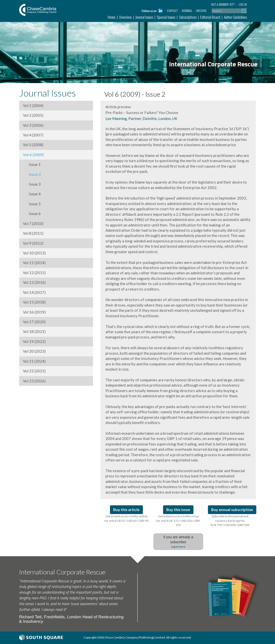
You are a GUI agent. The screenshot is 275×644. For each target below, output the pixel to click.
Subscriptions (188, 17)
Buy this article (126, 510)
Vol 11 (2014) (34, 263)
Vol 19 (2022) (34, 341)
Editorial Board (210, 17)
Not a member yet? (223, 4)
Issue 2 (32, 174)
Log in (243, 4)
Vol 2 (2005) (33, 115)
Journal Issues (144, 17)
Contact (172, 11)
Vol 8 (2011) (33, 233)
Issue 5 (32, 204)
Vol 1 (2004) (33, 106)
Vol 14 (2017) (34, 292)
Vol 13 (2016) (34, 282)
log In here (178, 547)
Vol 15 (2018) (34, 302)
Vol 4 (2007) (33, 135)
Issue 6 (32, 214)
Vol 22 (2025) (34, 371)
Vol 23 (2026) (34, 381)
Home (112, 17)
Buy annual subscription (232, 510)
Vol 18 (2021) (34, 331)
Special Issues (166, 17)
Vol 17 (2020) (34, 322)
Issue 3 (32, 184)
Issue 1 (32, 164)
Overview (125, 17)
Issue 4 (32, 194)
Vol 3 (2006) (33, 125)
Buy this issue (178, 510)
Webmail (187, 11)
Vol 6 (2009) (33, 155)
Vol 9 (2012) (33, 243)
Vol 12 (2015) (34, 273)
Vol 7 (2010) (33, 223)
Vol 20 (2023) (34, 351)
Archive (201, 11)
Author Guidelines (235, 17)
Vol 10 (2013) (34, 253)
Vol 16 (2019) (34, 312)
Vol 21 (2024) (34, 361)
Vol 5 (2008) (33, 145)
